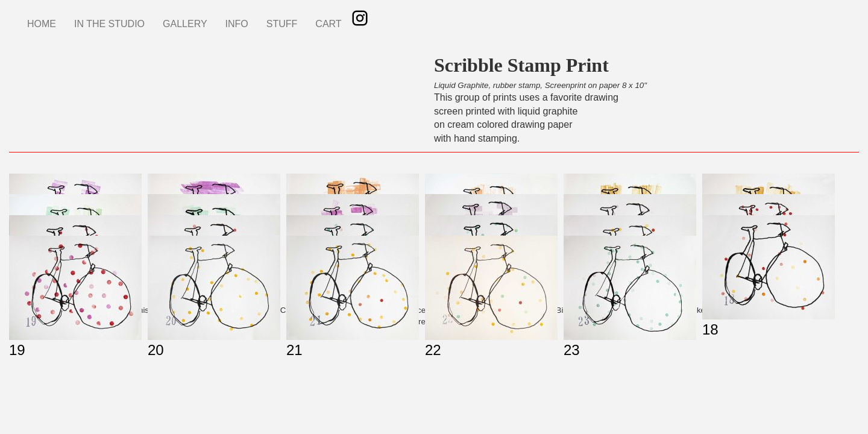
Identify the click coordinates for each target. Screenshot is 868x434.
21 (294, 350)
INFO (237, 24)
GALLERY (185, 24)
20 (156, 350)
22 (433, 350)
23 (572, 350)
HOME (42, 24)
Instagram (360, 18)
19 (17, 350)
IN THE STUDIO (109, 24)
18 (710, 329)
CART (328, 24)
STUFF (282, 24)
